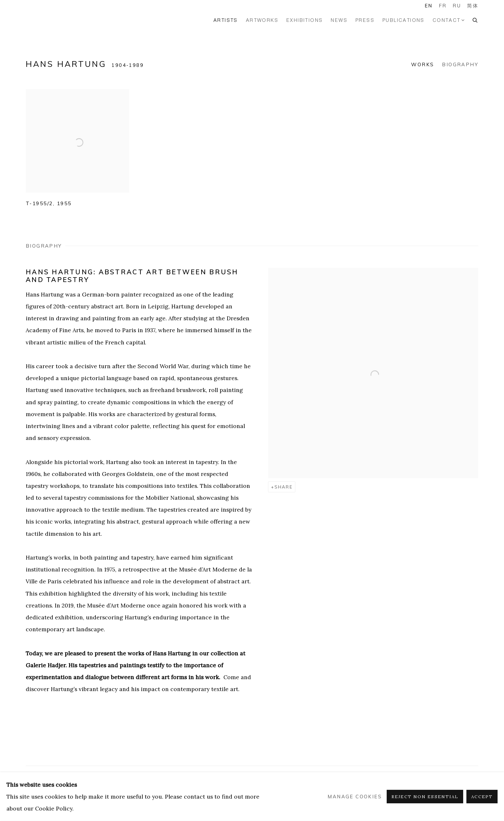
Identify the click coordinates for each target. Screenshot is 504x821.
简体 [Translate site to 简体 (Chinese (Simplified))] (473, 6)
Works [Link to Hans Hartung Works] (423, 64)
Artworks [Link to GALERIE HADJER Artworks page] (262, 20)
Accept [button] (482, 797)
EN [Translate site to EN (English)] (429, 6)
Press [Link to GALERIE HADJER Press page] (365, 20)
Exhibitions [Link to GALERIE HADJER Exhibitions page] (305, 20)
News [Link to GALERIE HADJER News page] (339, 20)
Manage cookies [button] (355, 797)
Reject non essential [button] (425, 797)
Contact (447, 20)
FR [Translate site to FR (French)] (443, 6)
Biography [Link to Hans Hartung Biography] (460, 64)
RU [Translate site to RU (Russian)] (457, 6)
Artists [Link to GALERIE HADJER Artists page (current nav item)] (226, 20)
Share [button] (283, 487)
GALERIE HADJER (51, 20)
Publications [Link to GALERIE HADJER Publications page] (404, 20)
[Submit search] (475, 19)
